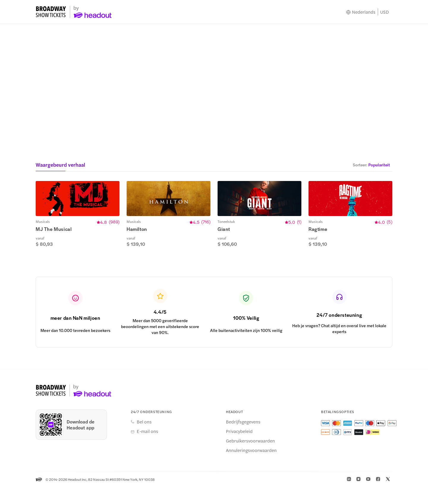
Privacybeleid (239, 448)
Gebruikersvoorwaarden (250, 457)
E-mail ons (147, 448)
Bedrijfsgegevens (243, 438)
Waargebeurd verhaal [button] (60, 165)
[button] (371, 165)
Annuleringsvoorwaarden (251, 467)
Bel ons (144, 438)
